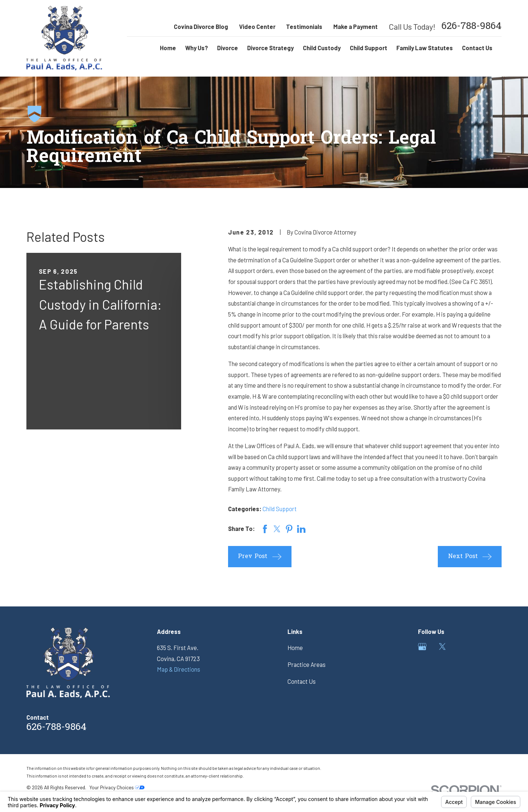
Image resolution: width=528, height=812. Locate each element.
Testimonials (304, 27)
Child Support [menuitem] (368, 48)
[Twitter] (442, 647)
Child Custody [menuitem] (322, 48)
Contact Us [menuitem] (477, 48)
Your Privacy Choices (117, 787)
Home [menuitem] (168, 48)
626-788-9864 (472, 27)
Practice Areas (307, 665)
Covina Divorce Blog (201, 27)
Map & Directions (179, 669)
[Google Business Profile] (422, 647)
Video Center (257, 27)
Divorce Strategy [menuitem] (270, 48)
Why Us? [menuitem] (197, 48)
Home (295, 648)
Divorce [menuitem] (228, 48)
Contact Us (302, 681)
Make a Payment (355, 27)
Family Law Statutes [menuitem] (425, 48)
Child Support (280, 509)
